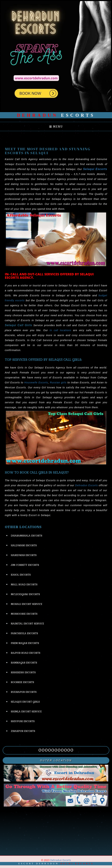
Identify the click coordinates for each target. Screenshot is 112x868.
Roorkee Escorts (22, 682)
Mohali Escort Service (27, 604)
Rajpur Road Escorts (26, 653)
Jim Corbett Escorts (25, 565)
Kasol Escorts (21, 575)
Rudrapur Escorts (24, 692)
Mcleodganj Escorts (25, 594)
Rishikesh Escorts (23, 672)
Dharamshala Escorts (27, 536)
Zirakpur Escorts (23, 731)
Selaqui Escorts (95, 169)
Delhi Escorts (77, 863)
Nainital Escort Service (27, 624)
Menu (56, 127)
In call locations (61, 330)
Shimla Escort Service (26, 711)
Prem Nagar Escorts (25, 643)
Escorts (56, 115)
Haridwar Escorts (24, 555)
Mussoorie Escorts (24, 614)
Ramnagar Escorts (24, 663)
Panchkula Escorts (24, 633)
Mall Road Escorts (24, 584)
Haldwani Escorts (24, 545)
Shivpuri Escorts (23, 721)
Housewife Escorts (36, 382)
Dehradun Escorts (86, 485)
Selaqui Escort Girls (25, 702)
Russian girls (58, 382)
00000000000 (56, 750)
